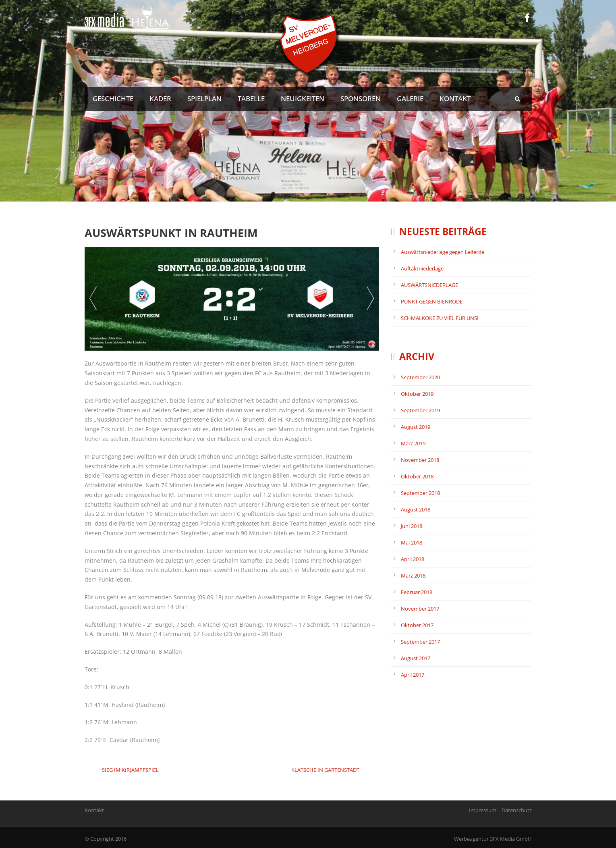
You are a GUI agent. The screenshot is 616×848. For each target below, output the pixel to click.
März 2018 (413, 576)
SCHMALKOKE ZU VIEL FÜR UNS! (440, 318)
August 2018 (416, 509)
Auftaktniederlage (422, 268)
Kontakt (455, 99)
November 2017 (420, 609)
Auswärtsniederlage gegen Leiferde (443, 252)
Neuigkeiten (303, 99)
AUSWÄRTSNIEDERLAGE (429, 285)
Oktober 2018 (417, 476)
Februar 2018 (417, 592)
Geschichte (113, 99)
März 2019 (413, 443)
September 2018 (420, 493)
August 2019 (416, 427)
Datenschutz (517, 810)
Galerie (410, 99)
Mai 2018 (412, 542)
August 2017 (416, 658)
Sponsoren (361, 99)
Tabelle (251, 99)
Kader (160, 99)
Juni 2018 (412, 526)
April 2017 (413, 675)
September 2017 (420, 642)
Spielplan (204, 99)
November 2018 (420, 460)
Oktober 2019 (417, 394)
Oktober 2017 (417, 625)
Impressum (483, 810)
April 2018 (413, 559)
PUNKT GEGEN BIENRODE (432, 301)
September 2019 (420, 410)
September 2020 (420, 377)
